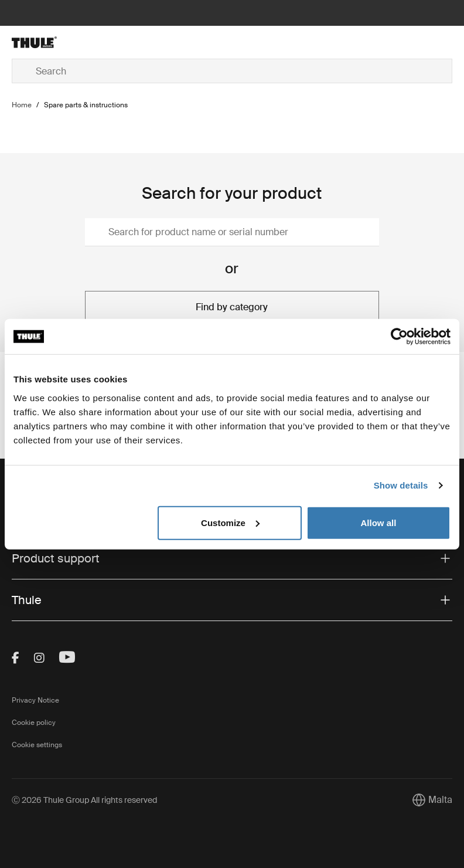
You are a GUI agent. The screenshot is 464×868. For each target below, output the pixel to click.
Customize (230, 522)
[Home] (85, 42)
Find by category (232, 307)
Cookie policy (34, 723)
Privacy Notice (35, 700)
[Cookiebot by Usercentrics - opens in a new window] (399, 337)
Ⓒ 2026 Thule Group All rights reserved (84, 800)
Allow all (378, 522)
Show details (401, 485)
